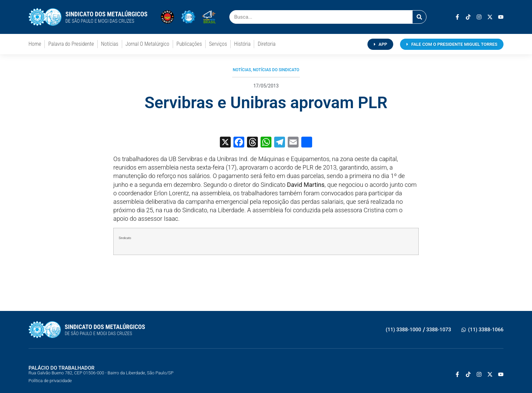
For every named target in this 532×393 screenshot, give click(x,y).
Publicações (189, 44)
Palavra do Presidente (71, 44)
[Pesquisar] (419, 17)
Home (35, 44)
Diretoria (267, 44)
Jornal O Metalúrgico (147, 44)
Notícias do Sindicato (276, 70)
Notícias (110, 44)
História (242, 44)
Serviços (218, 44)
